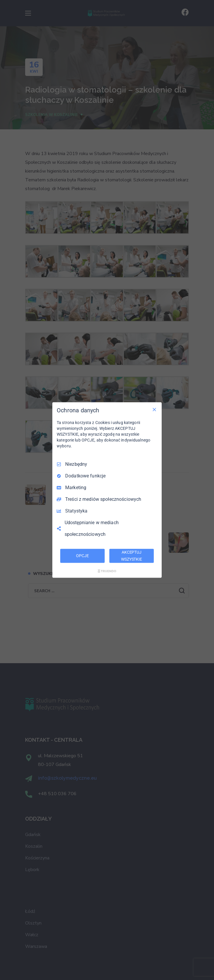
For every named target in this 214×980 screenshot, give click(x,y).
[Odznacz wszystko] (154, 410)
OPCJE (82, 556)
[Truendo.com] (107, 571)
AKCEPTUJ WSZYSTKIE (132, 556)
